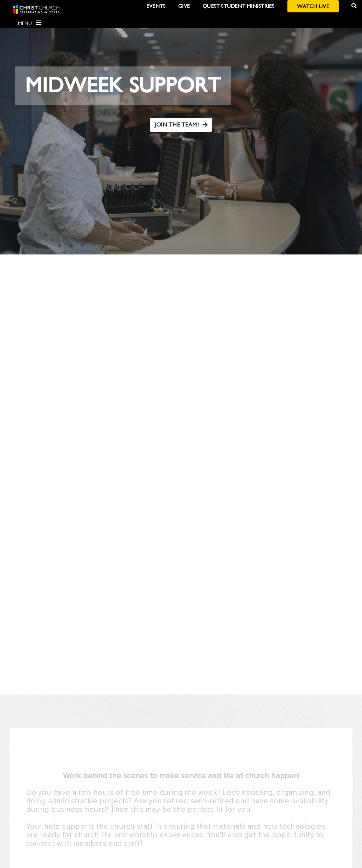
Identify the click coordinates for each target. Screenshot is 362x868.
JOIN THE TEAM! (181, 125)
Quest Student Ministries (238, 6)
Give (184, 6)
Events (156, 6)
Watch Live (313, 6)
